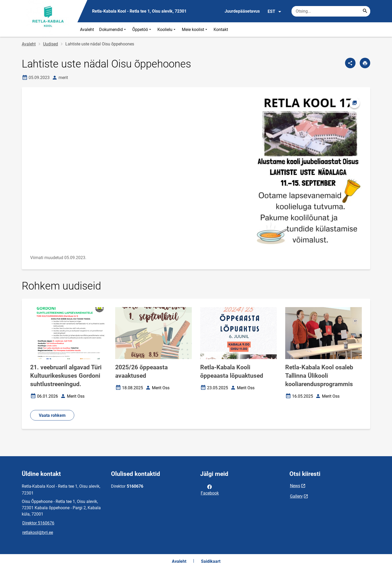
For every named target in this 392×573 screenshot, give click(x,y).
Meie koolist (195, 30)
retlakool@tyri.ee (38, 532)
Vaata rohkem (52, 415)
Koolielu (167, 30)
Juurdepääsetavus (242, 11)
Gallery (296, 496)
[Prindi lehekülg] (365, 63)
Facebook (210, 490)
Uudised (51, 44)
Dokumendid (113, 30)
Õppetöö (142, 30)
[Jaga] (350, 63)
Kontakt (221, 30)
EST (275, 12)
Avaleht (87, 30)
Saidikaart (211, 561)
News (295, 486)
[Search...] (365, 11)
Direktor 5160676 (38, 523)
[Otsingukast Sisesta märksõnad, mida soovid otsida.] (331, 11)
